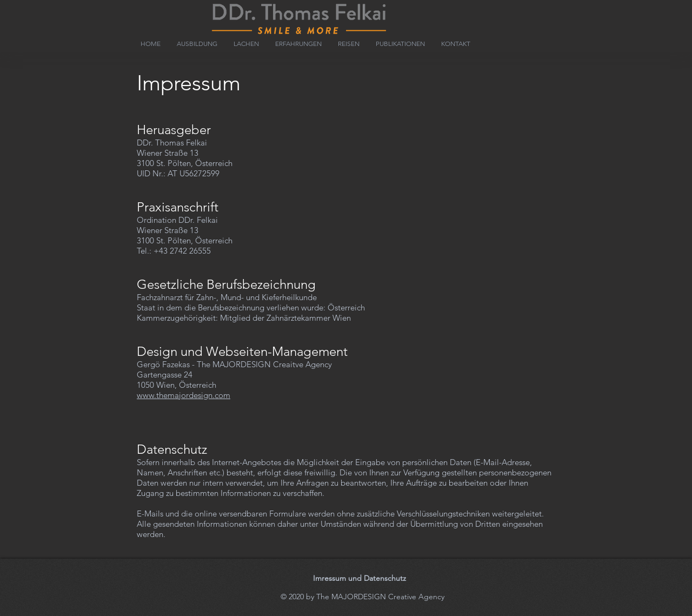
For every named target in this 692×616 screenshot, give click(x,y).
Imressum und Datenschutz (360, 578)
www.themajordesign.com (184, 395)
